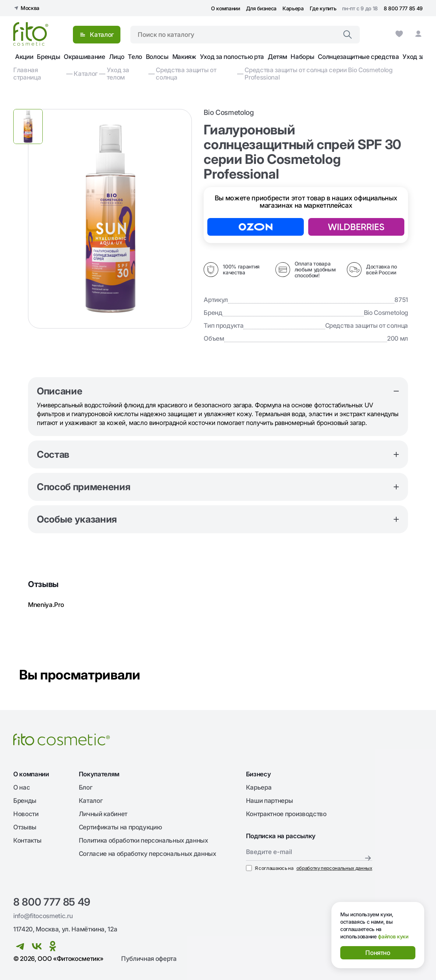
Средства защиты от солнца (186, 74)
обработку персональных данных (334, 868)
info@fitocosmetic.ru (43, 916)
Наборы (302, 57)
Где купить (323, 8)
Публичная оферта (149, 959)
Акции (24, 57)
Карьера (293, 8)
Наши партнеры (270, 801)
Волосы (157, 57)
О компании (226, 8)
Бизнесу (259, 774)
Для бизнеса (261, 8)
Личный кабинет (103, 814)
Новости (26, 814)
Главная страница (27, 74)
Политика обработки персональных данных (143, 840)
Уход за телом (118, 74)
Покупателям (99, 774)
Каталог (86, 74)
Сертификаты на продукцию (120, 827)
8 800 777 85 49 (403, 8)
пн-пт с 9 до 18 (360, 8)
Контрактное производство (286, 814)
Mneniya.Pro (46, 605)
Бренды (48, 57)
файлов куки (393, 936)
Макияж (184, 57)
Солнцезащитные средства (358, 57)
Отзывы (25, 827)
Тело (135, 57)
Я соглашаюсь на (309, 868)
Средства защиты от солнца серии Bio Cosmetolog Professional (318, 74)
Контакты (27, 840)
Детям (277, 57)
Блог (86, 787)
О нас (22, 787)
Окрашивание (84, 57)
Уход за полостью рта (232, 57)
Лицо (117, 57)
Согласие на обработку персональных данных (147, 854)
